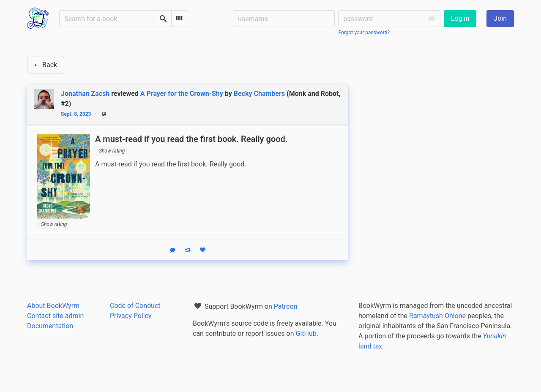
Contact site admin (55, 316)
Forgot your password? (364, 33)
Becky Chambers (259, 94)
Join (500, 18)
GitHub (306, 333)
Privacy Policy (131, 316)
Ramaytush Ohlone (437, 316)
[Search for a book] (107, 19)
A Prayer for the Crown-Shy (182, 94)
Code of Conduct (135, 306)
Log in (460, 18)
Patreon (286, 306)
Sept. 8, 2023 (76, 114)
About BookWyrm (53, 306)
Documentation (50, 326)
